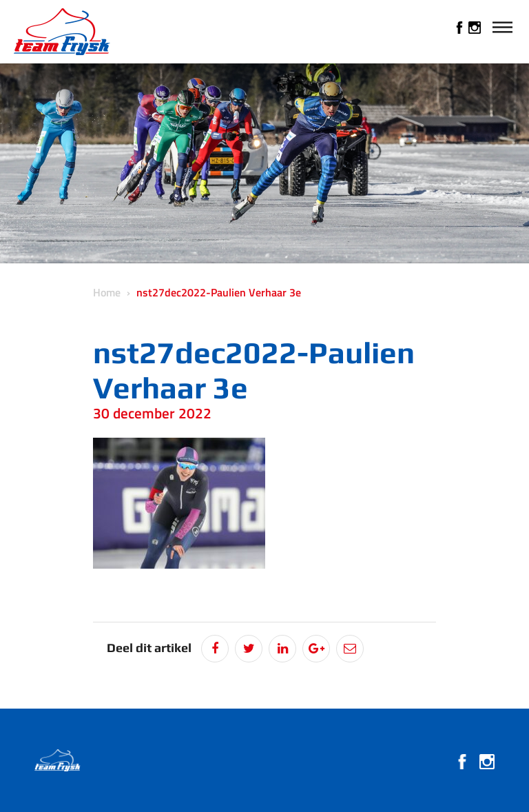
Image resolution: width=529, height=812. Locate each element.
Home (107, 292)
